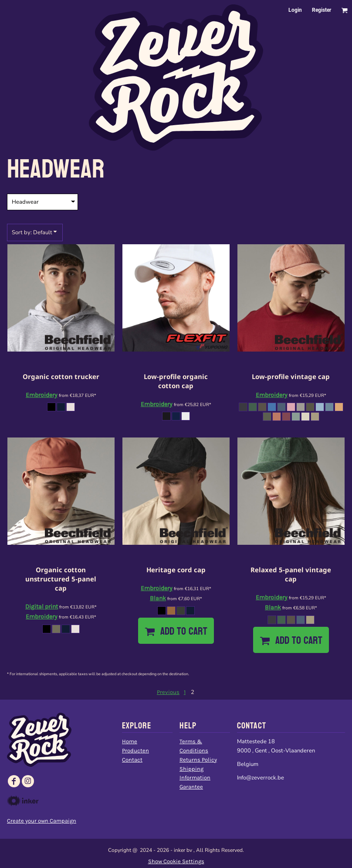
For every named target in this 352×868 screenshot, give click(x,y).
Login (295, 10)
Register (322, 10)
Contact (132, 760)
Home (130, 741)
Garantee (191, 787)
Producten (135, 750)
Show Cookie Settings (176, 861)
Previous (168, 692)
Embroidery (42, 395)
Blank (158, 598)
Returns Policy (198, 760)
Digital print (42, 607)
